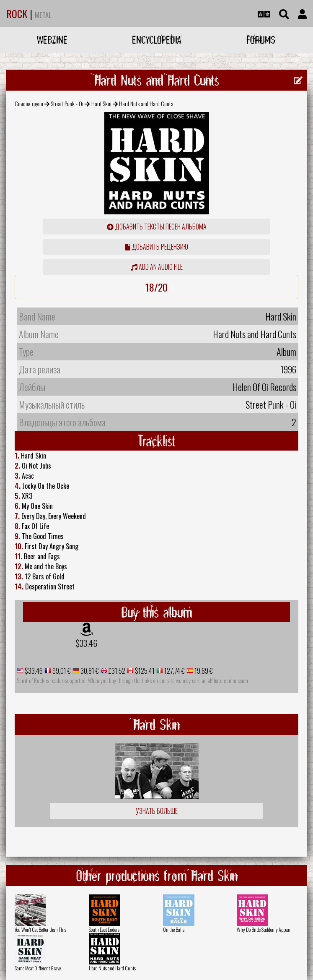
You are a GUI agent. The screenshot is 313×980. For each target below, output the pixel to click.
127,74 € (174, 671)
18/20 (156, 287)
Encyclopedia (157, 40)
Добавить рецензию (157, 247)
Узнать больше (157, 811)
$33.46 (87, 643)
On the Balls (174, 929)
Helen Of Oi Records (264, 387)
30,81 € (89, 671)
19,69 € (203, 671)
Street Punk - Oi (67, 103)
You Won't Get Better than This (40, 929)
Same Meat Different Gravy (38, 968)
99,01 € (61, 671)
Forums (261, 40)
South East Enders (104, 929)
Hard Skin (101, 103)
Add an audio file (157, 267)
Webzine (52, 40)
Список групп (29, 103)
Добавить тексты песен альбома (157, 227)
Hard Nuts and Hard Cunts (112, 968)
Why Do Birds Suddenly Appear (264, 929)
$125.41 (144, 671)
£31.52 (116, 671)
